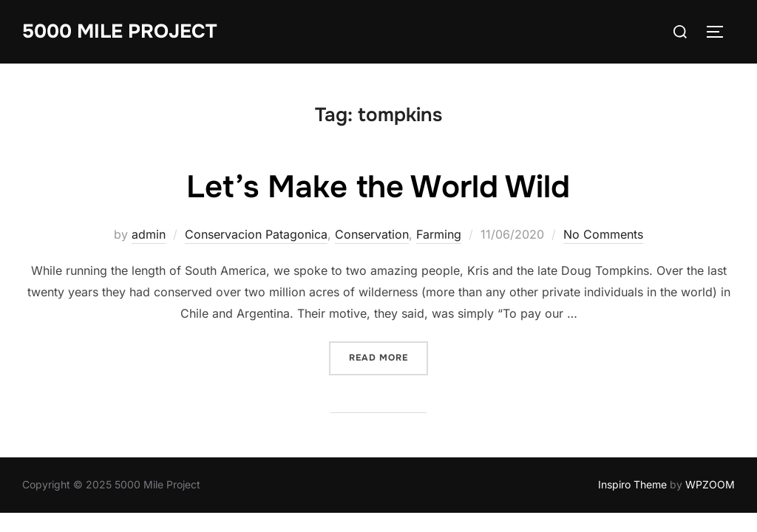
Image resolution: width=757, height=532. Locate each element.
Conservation (372, 234)
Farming (439, 234)
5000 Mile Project (119, 31)
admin (149, 234)
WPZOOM (710, 484)
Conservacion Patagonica (256, 234)
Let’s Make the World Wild (378, 187)
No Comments (603, 234)
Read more (388, 357)
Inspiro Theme (632, 484)
